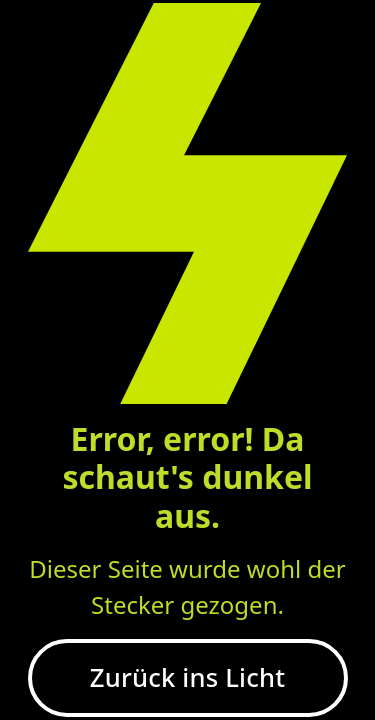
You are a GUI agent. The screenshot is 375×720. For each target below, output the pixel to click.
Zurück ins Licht (187, 677)
